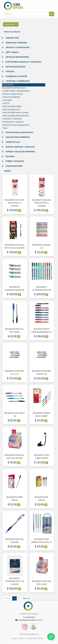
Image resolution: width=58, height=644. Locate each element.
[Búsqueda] (52, 14)
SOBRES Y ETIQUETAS (15, 161)
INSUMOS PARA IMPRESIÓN (18, 137)
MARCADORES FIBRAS (12, 106)
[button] (11, 24)
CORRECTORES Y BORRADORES (16, 91)
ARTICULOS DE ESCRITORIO (17, 57)
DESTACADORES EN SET (13, 94)
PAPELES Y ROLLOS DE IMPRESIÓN (20, 152)
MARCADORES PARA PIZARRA (15, 113)
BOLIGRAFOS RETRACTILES (14, 88)
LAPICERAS (7, 100)
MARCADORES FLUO (11, 110)
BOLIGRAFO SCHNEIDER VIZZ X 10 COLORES (15, 581)
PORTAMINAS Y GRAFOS (13, 122)
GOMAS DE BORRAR (11, 97)
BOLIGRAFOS (8, 85)
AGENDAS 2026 (12, 38)
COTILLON (10, 71)
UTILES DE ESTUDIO (14, 166)
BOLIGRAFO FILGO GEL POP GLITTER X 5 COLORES (42, 203)
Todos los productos (12, 32)
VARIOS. (7, 171)
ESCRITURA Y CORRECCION (18, 81)
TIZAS (5, 128)
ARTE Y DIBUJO (12, 52)
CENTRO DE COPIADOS (16, 67)
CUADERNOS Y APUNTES (16, 76)
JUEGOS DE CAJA (13, 142)
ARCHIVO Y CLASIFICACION (18, 47)
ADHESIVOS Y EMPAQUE (16, 43)
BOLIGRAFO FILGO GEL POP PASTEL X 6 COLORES (15, 203)
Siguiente (26, 598)
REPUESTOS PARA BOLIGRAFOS (16, 125)
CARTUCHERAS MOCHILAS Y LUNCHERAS (24, 62)
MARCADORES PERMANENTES (16, 116)
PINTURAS (10, 156)
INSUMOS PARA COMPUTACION (19, 132)
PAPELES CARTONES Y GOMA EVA (20, 147)
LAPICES (6, 103)
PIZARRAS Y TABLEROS (12, 119)
